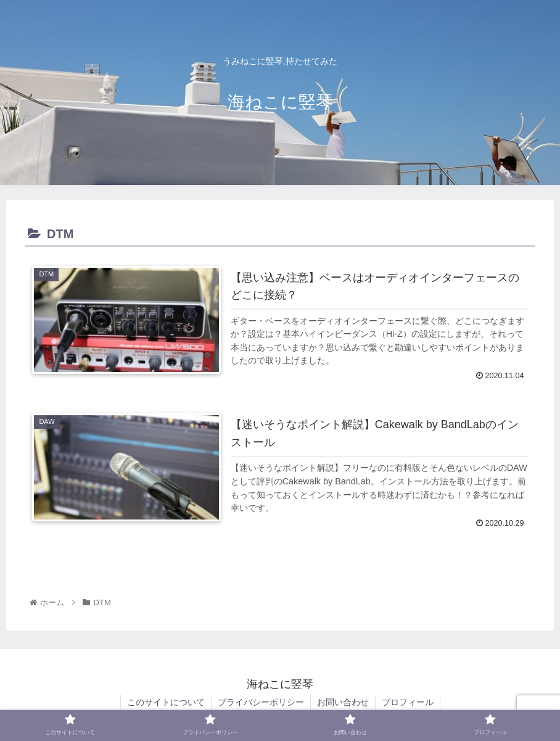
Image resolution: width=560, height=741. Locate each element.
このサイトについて (166, 702)
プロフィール (408, 702)
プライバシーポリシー (261, 702)
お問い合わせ (343, 702)
